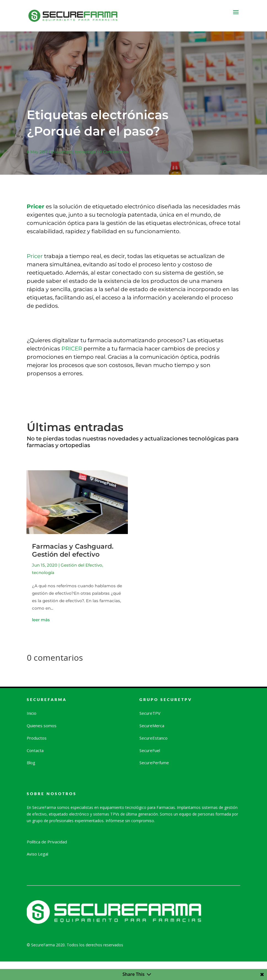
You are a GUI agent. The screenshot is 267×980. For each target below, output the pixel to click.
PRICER (72, 349)
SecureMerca (152, 726)
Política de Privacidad (47, 842)
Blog (31, 763)
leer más (41, 620)
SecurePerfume (154, 763)
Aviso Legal (37, 854)
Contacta (35, 750)
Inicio (32, 713)
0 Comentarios (114, 152)
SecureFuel (150, 750)
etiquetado (62, 152)
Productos (37, 738)
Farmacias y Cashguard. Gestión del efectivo (73, 550)
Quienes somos (42, 726)
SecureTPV (150, 713)
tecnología (86, 152)
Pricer (35, 256)
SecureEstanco (153, 738)
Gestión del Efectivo (81, 565)
